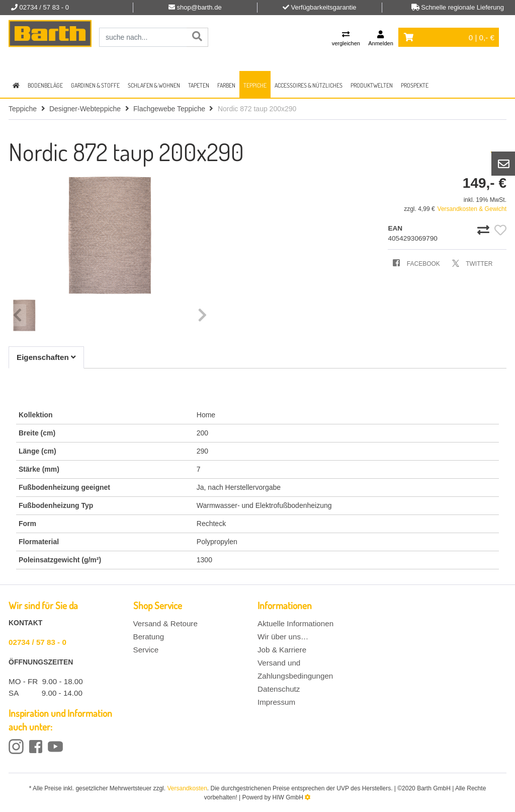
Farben (226, 85)
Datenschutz (279, 689)
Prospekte (415, 85)
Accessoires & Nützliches (309, 85)
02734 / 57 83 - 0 (37, 642)
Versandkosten (187, 788)
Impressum (276, 702)
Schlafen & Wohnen (154, 85)
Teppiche (255, 85)
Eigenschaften (46, 357)
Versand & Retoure (165, 623)
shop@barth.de (199, 7)
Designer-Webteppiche (85, 109)
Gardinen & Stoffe (95, 85)
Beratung (149, 637)
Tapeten (199, 85)
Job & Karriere (282, 650)
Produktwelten (372, 85)
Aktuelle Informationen (295, 623)
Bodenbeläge (45, 85)
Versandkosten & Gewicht (472, 209)
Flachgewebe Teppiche (169, 109)
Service (146, 650)
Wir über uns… (283, 637)
